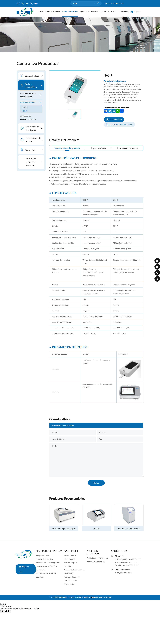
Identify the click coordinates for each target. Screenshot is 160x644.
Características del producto (67, 148)
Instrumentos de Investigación (47, 563)
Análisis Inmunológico (44, 559)
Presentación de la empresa (98, 558)
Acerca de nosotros (53, 12)
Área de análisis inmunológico (70, 557)
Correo (96, 483)
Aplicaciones (84, 12)
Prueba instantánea (31, 102)
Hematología (69, 573)
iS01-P (25, 111)
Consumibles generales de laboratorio (46, 575)
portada (40, 12)
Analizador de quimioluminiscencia (28, 117)
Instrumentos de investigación (70, 582)
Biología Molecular (43, 555)
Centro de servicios (109, 12)
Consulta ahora (114, 120)
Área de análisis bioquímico (75, 570)
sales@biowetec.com (123, 573)
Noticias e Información (96, 561)
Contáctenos (123, 12)
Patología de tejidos (72, 577)
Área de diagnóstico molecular (72, 564)
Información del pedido (127, 148)
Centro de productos (70, 12)
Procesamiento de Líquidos (46, 566)
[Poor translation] (7, 611)
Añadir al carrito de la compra (119, 125)
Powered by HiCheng (104, 597)
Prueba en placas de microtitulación (31, 95)
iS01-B (25, 107)
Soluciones (95, 12)
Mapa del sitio (24, 569)
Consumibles (41, 570)
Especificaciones (99, 148)
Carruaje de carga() (114, 3)
